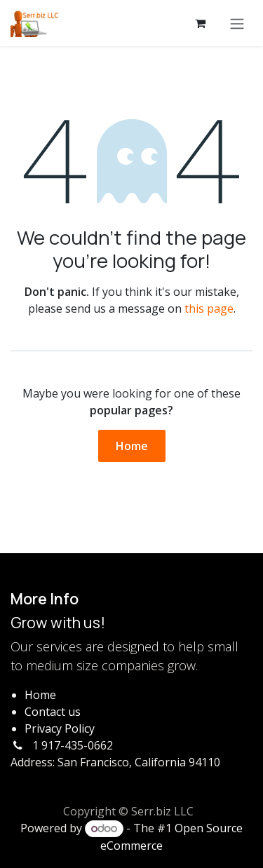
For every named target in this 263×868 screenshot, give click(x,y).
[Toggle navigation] (237, 23)
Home (132, 446)
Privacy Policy (60, 728)
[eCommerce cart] (200, 23)
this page (209, 308)
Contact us (53, 712)
